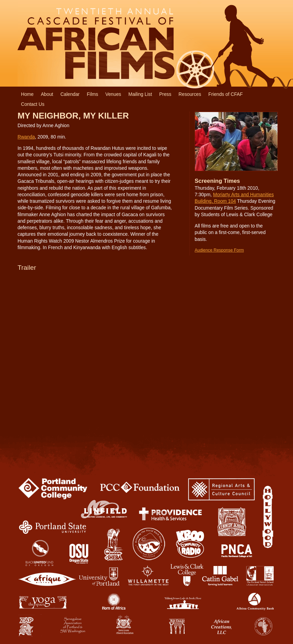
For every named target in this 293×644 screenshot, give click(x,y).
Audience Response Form (219, 250)
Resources (190, 94)
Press (165, 94)
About (47, 94)
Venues (113, 94)
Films (92, 94)
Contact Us (33, 104)
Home (27, 94)
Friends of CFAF (226, 94)
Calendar (70, 94)
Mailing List (140, 94)
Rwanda (26, 137)
